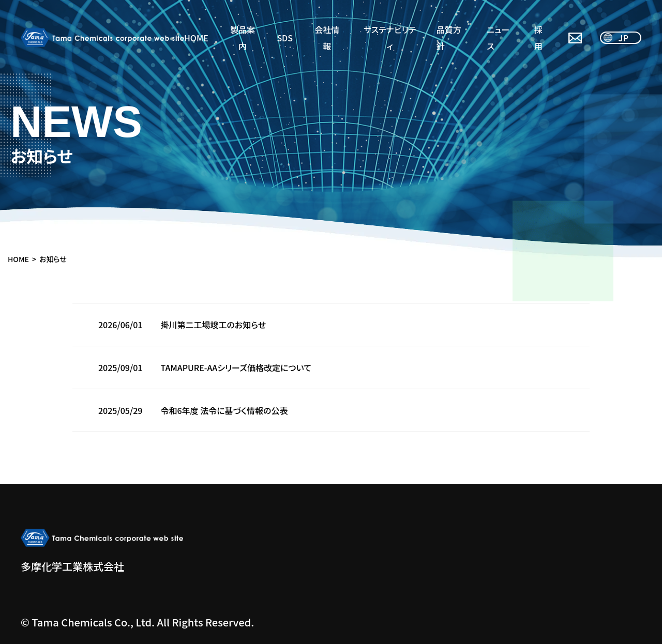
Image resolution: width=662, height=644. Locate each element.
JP (616, 38)
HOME (196, 38)
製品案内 (243, 38)
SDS (285, 38)
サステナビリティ (390, 38)
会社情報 (327, 38)
